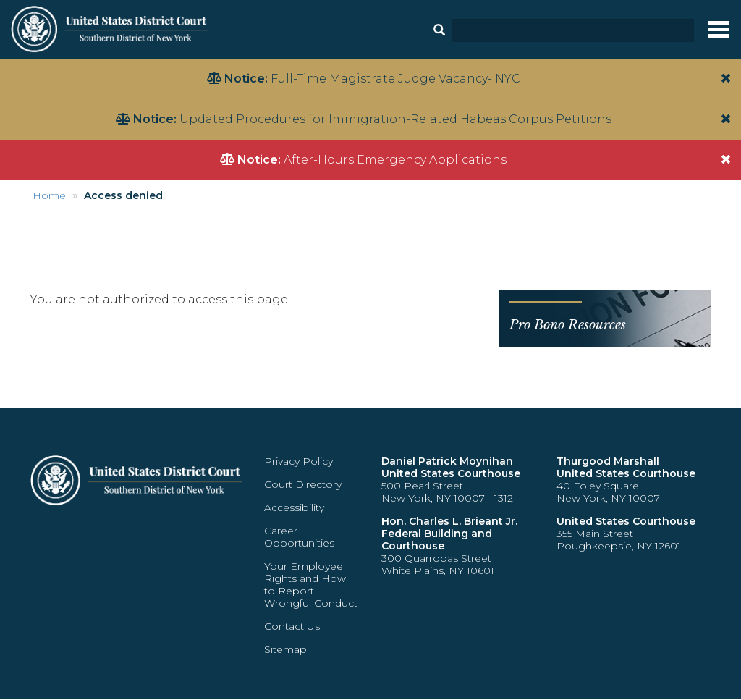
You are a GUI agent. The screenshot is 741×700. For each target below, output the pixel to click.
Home (49, 195)
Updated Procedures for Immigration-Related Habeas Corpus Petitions (395, 119)
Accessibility (294, 507)
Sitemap (285, 649)
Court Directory (303, 484)
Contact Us (292, 626)
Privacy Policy (298, 461)
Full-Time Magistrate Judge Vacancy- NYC (395, 79)
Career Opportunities (299, 537)
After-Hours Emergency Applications (395, 160)
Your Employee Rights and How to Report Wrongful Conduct (311, 585)
